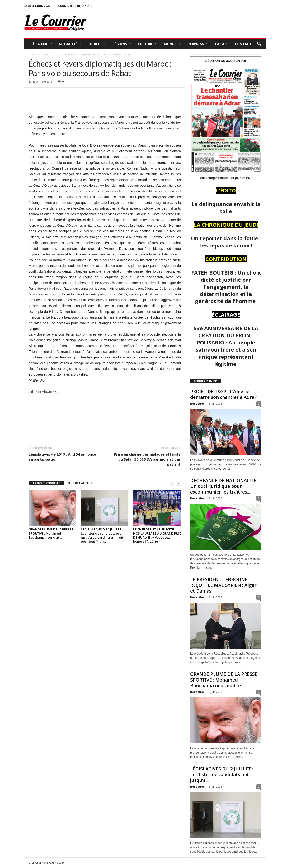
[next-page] (178, 483)
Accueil (33, 54)
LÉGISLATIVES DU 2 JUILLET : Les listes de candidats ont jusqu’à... (222, 775)
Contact (243, 44)
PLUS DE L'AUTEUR (80, 483)
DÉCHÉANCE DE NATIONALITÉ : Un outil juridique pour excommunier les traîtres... (224, 486)
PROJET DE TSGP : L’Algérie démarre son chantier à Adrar (223, 394)
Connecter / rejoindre (75, 6)
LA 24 (222, 44)
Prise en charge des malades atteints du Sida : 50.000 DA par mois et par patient (147, 459)
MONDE (172, 44)
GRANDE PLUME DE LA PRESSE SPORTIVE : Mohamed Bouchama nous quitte (51, 533)
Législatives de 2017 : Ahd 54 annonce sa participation (62, 457)
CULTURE (147, 44)
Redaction (197, 404)
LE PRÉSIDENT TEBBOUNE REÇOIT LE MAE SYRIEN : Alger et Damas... (223, 585)
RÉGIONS (122, 44)
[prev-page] (173, 483)
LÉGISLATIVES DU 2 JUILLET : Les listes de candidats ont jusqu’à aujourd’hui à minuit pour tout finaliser (102, 535)
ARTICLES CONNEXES (46, 483)
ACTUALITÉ (70, 44)
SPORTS (97, 44)
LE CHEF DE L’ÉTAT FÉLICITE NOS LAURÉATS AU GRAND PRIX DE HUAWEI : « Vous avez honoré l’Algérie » (157, 535)
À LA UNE (42, 44)
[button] (259, 44)
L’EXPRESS (198, 44)
